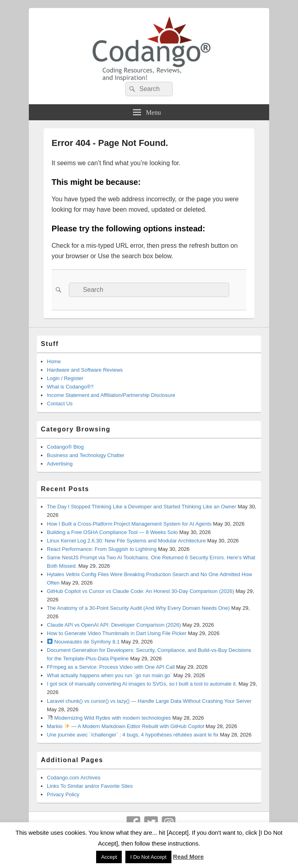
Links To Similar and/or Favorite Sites (90, 786)
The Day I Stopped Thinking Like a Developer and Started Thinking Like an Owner (142, 507)
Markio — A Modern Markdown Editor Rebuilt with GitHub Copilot (126, 726)
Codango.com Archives (74, 778)
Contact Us (60, 404)
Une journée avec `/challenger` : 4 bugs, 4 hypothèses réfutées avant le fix (133, 735)
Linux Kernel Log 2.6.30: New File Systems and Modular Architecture (126, 541)
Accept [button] (109, 857)
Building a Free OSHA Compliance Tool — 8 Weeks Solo (112, 532)
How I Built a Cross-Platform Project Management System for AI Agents (129, 524)
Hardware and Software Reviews (85, 370)
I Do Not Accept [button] (148, 857)
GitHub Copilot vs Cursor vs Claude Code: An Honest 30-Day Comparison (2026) (141, 591)
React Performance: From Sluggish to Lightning (102, 549)
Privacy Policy (63, 794)
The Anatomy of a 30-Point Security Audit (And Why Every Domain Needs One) (138, 608)
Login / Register (65, 378)
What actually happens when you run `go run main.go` (109, 675)
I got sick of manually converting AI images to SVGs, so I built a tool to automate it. (142, 684)
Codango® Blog (65, 447)
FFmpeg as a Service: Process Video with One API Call (111, 667)
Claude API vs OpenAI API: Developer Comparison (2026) (114, 625)
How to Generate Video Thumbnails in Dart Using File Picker (117, 633)
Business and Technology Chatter (86, 455)
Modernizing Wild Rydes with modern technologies (109, 718)
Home (54, 361)
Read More (188, 857)
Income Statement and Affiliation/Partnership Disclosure (111, 395)
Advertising (60, 464)
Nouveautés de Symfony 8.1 (84, 642)
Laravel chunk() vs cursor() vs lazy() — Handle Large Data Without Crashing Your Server (149, 701)
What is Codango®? (70, 387)
